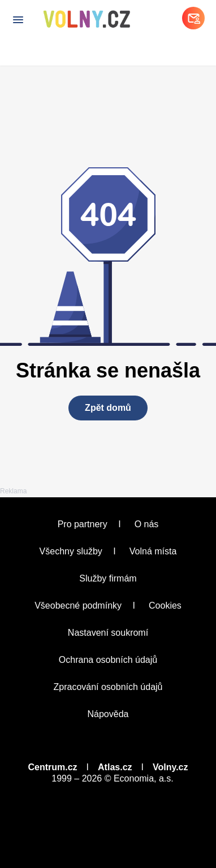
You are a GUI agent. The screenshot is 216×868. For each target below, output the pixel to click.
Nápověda (108, 714)
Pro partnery (83, 524)
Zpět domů (108, 408)
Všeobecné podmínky (78, 606)
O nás (147, 524)
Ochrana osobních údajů (108, 660)
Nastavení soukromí (108, 633)
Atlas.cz (115, 767)
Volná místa (153, 551)
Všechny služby (71, 551)
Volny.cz (170, 767)
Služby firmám (108, 578)
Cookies (165, 606)
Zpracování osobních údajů (108, 687)
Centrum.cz (52, 767)
